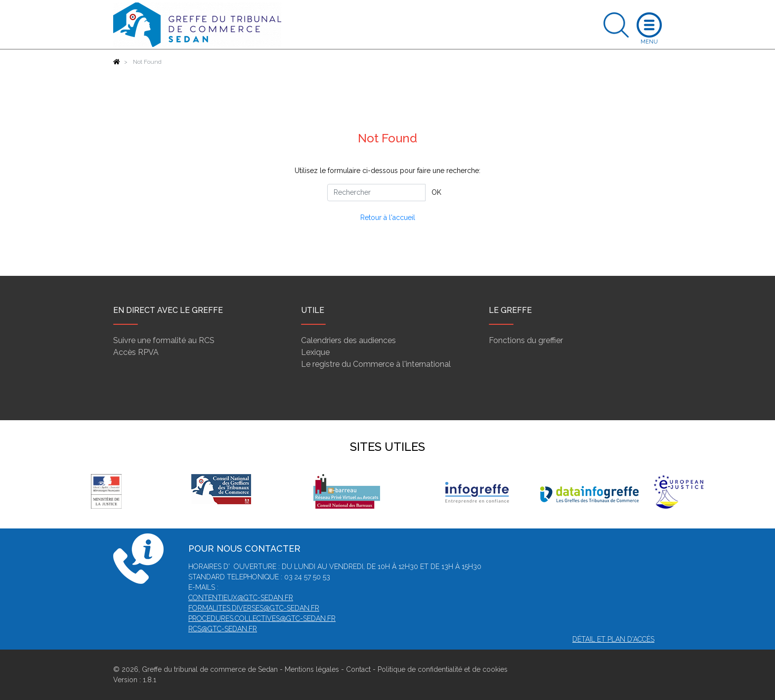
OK (436, 192)
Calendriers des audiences (348, 340)
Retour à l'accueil (388, 218)
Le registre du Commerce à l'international (376, 364)
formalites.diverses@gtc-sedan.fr (254, 608)
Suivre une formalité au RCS (164, 340)
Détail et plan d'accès (613, 639)
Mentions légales (312, 669)
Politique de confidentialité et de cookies (443, 669)
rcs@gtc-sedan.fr (223, 629)
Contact (358, 669)
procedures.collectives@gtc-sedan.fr (262, 618)
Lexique (315, 352)
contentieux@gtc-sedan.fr (241, 598)
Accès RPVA (136, 352)
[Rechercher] (376, 193)
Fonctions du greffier (526, 340)
